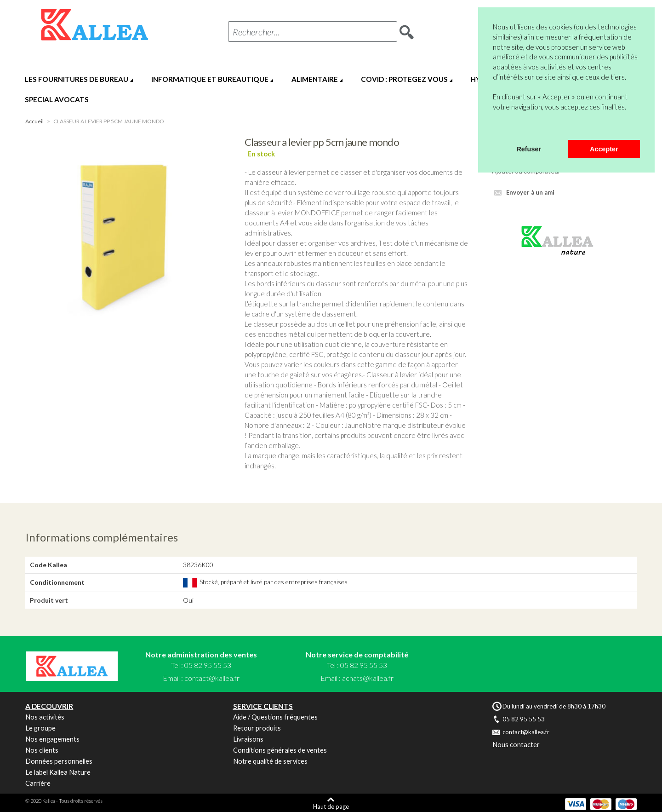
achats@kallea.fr (368, 678)
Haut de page (331, 806)
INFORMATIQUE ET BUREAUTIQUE (210, 79)
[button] (494, 128)
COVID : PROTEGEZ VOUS (404, 79)
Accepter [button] (604, 149)
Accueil (34, 121)
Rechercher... (256, 32)
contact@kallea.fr (212, 678)
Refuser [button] (529, 149)
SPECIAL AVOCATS (57, 99)
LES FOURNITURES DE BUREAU (77, 79)
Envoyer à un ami (530, 192)
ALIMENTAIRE (315, 79)
